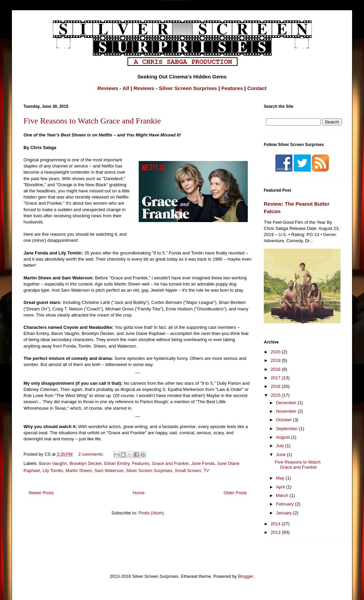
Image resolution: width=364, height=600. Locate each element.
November (287, 411)
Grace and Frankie (170, 463)
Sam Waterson (109, 471)
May (281, 478)
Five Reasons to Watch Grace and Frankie (92, 121)
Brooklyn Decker (86, 463)
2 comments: (92, 454)
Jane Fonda (203, 463)
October (285, 420)
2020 (276, 352)
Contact (257, 88)
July (281, 446)
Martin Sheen (79, 471)
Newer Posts (41, 493)
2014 (276, 524)
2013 (276, 532)
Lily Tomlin (53, 471)
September (287, 429)
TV (206, 471)
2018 (276, 369)
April (281, 487)
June (282, 455)
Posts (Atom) (151, 513)
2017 (276, 378)
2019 (276, 360)
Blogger (245, 576)
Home (139, 493)
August (284, 437)
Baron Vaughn (53, 463)
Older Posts (235, 493)
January (285, 513)
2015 (276, 395)
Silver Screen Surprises (149, 471)
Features (232, 88)
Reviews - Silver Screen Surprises (175, 88)
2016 (276, 386)
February (286, 504)
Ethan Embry (117, 463)
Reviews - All (113, 88)
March (283, 495)
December (287, 403)
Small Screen (188, 471)
